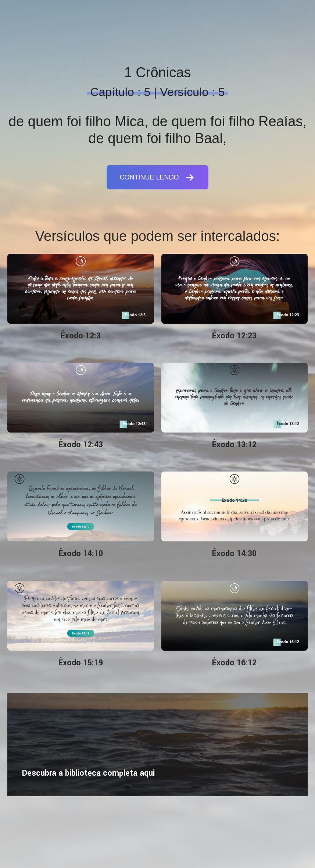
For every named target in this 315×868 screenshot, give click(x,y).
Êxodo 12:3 (81, 336)
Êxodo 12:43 (81, 445)
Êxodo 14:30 (234, 554)
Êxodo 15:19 (81, 663)
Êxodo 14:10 (81, 554)
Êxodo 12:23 (234, 336)
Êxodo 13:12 (234, 445)
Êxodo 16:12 (234, 663)
